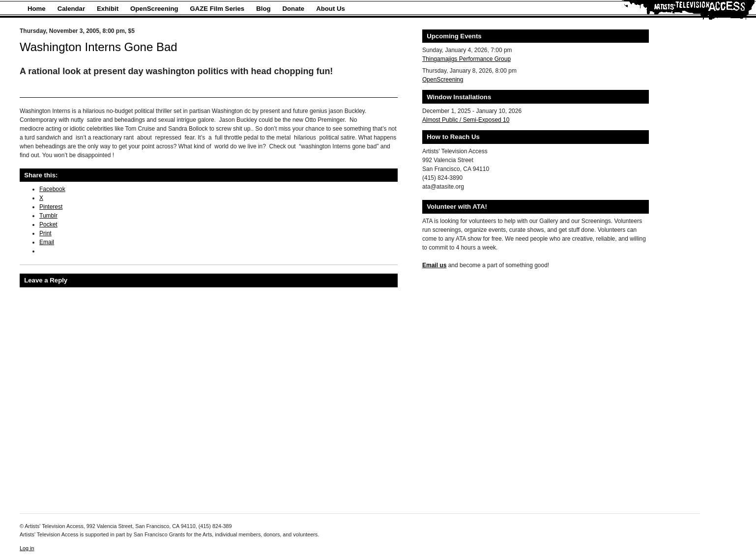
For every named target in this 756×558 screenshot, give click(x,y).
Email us (434, 265)
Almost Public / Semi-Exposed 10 (466, 120)
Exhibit (108, 9)
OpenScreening (154, 9)
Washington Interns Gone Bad (99, 47)
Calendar (71, 9)
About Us (331, 9)
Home (37, 9)
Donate (294, 9)
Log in (27, 548)
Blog (263, 9)
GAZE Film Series (218, 9)
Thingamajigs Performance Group (466, 59)
